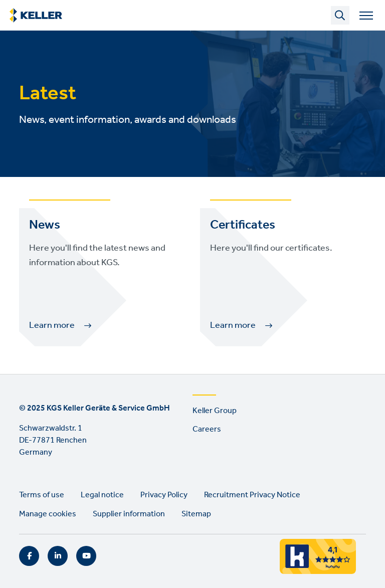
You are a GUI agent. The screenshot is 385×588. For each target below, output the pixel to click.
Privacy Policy (164, 495)
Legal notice (102, 495)
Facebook (29, 556)
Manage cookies (48, 514)
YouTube (86, 556)
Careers (207, 429)
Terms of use (42, 495)
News (45, 225)
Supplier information (129, 514)
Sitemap (196, 514)
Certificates (243, 225)
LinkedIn (58, 556)
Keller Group (215, 411)
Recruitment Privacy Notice (252, 495)
